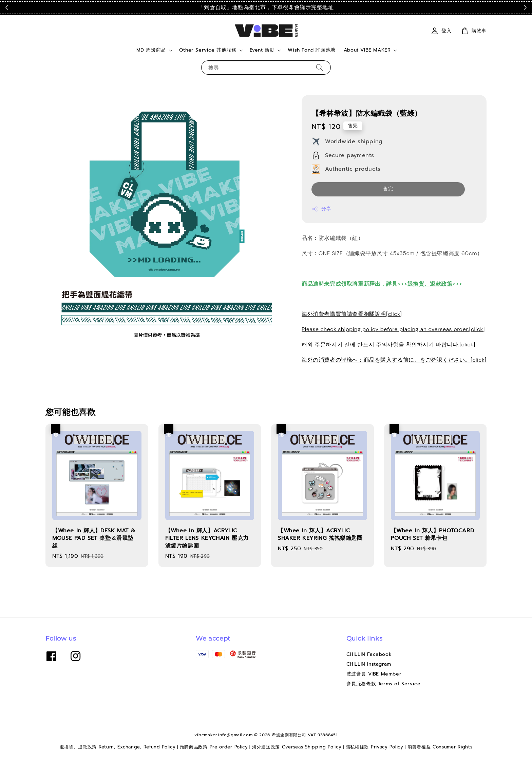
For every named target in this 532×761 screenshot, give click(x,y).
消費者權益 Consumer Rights (440, 747)
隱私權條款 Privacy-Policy (375, 747)
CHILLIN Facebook (369, 655)
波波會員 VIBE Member (374, 674)
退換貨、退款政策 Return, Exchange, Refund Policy (118, 747)
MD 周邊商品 (151, 50)
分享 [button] (321, 209)
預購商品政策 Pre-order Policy (214, 747)
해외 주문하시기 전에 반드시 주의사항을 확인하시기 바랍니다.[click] (388, 345)
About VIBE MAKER (367, 50)
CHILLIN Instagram (369, 664)
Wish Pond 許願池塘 (311, 50)
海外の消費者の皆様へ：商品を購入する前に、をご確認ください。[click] (394, 360)
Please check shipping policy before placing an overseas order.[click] (393, 329)
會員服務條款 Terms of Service (384, 684)
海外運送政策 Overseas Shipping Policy (297, 747)
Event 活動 (262, 50)
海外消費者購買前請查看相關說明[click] (352, 314)
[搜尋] (320, 67)
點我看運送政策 (383, 7)
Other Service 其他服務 (208, 50)
